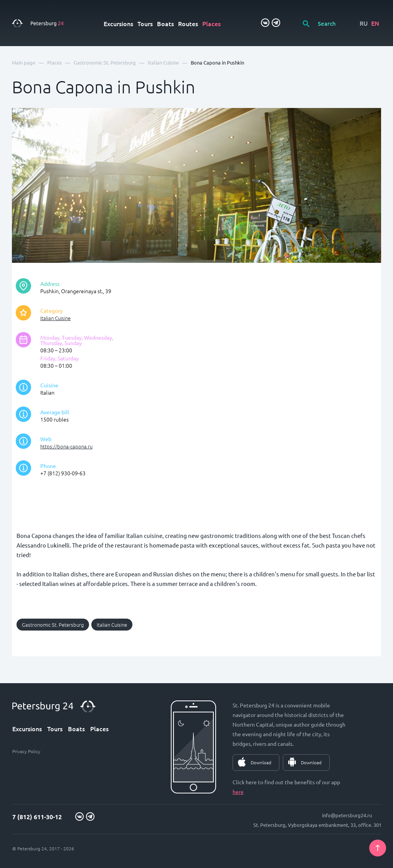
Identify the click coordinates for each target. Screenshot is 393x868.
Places (211, 23)
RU (364, 23)
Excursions (118, 23)
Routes (188, 23)
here (238, 792)
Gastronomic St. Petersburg (53, 625)
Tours (145, 23)
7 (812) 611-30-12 (37, 817)
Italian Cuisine (55, 318)
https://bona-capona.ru (66, 446)
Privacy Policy (26, 751)
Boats (165, 23)
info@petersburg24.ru (347, 815)
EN (375, 23)
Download (261, 762)
